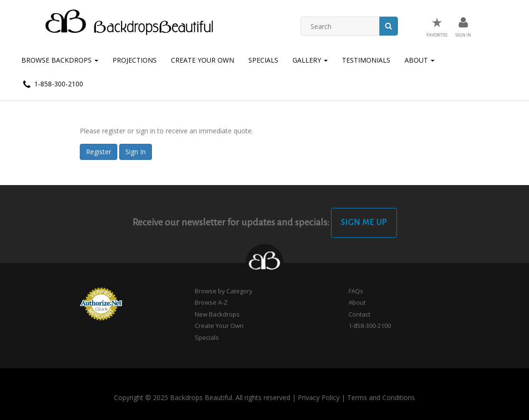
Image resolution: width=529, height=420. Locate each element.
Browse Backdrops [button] (60, 60)
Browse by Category (224, 291)
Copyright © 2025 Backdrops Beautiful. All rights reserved (202, 397)
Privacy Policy (319, 397)
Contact (359, 314)
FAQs (356, 291)
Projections (135, 60)
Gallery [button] (310, 60)
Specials (263, 60)
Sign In (136, 152)
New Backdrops (217, 314)
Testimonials (366, 60)
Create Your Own (203, 60)
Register (99, 152)
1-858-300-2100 (52, 84)
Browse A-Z (211, 302)
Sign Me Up (364, 223)
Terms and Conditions (381, 397)
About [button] (420, 60)
